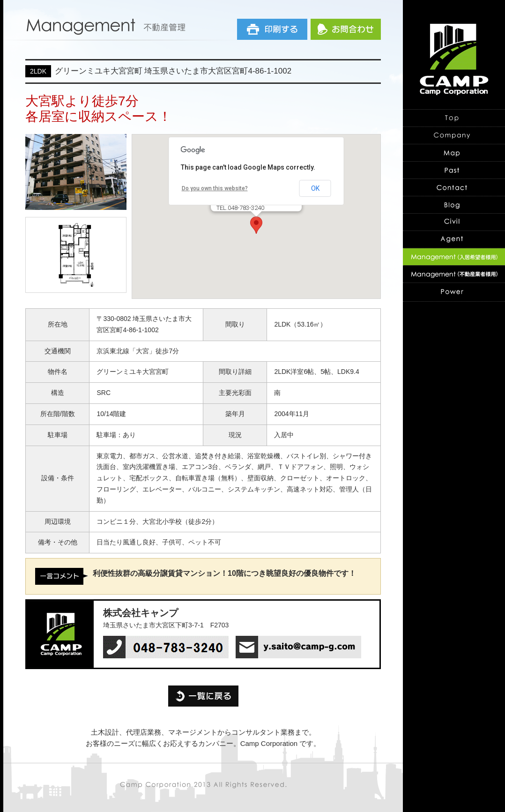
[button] (256, 225)
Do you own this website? (215, 188)
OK (315, 188)
